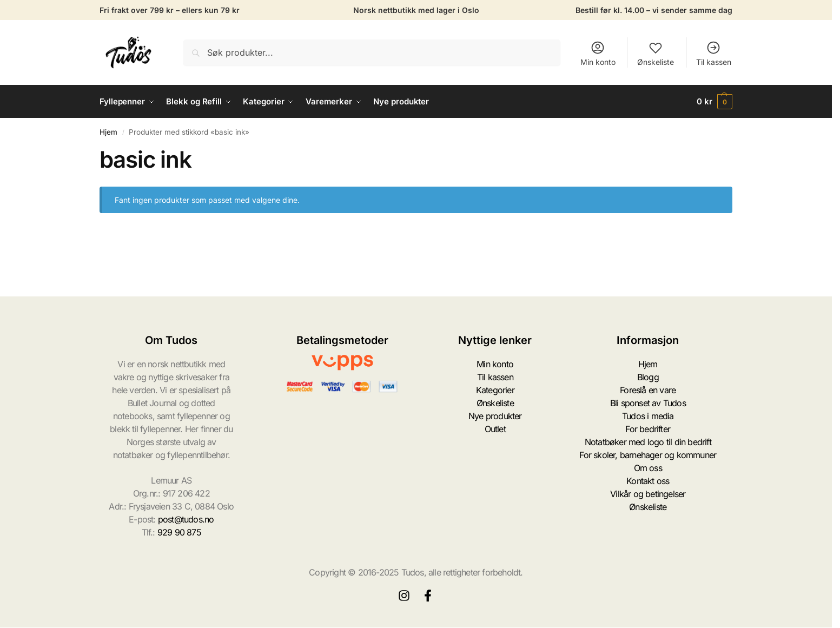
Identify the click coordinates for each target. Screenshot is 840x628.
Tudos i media (648, 416)
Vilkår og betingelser (648, 494)
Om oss (648, 468)
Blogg (648, 377)
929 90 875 (179, 532)
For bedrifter (648, 429)
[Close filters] (103, 237)
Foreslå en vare (648, 390)
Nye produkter (495, 416)
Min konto (598, 53)
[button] (715, 102)
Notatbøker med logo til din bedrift (648, 442)
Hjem (108, 132)
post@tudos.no (186, 519)
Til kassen (714, 53)
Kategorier (495, 390)
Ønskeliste (656, 53)
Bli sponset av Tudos (648, 403)
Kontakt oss (648, 481)
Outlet (495, 429)
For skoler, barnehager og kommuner (648, 455)
